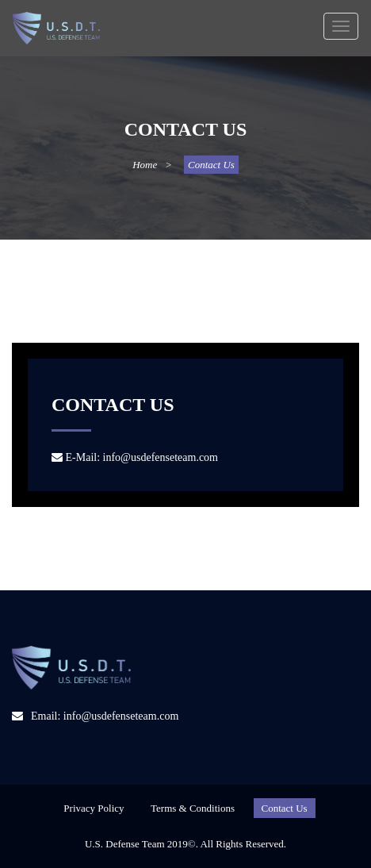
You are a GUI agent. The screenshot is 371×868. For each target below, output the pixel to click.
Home (145, 165)
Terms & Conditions (193, 808)
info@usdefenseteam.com (161, 457)
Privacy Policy (94, 808)
